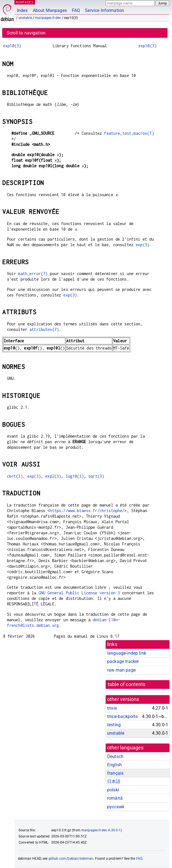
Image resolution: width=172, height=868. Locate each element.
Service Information (104, 10)
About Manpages (50, 10)
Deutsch (115, 756)
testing (114, 725)
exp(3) (142, 245)
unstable (25, 18)
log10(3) (75, 476)
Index (22, 10)
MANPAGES (25, 2)
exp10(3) (12, 46)
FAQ (76, 10)
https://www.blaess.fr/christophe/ (87, 511)
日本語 (114, 781)
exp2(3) (53, 476)
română (115, 798)
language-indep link (127, 653)
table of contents (127, 684)
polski (113, 790)
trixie (112, 708)
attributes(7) (44, 329)
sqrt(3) (96, 476)
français (115, 773)
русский (116, 807)
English (114, 765)
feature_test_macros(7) (129, 133)
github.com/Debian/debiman (71, 859)
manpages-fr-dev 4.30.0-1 (101, 830)
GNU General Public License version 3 (79, 593)
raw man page (121, 670)
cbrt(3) (15, 476)
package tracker (123, 661)
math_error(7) (33, 274)
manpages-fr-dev (48, 18)
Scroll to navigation (26, 33)
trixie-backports (122, 716)
